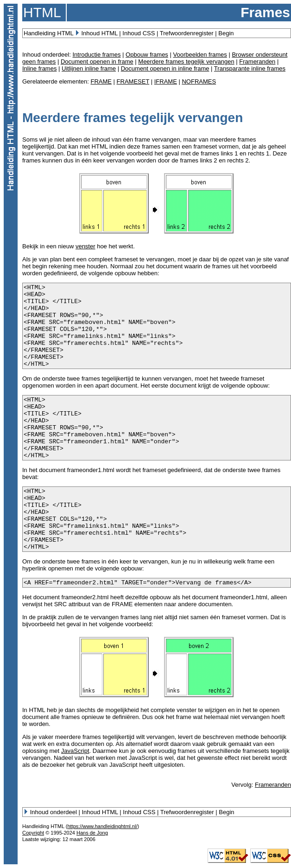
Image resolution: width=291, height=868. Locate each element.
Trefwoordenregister (187, 33)
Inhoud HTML (99, 33)
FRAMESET (133, 81)
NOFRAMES (199, 81)
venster (85, 246)
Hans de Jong (92, 833)
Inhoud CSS (139, 33)
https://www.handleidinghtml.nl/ (102, 826)
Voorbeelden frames (200, 55)
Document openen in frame (97, 62)
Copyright (33, 833)
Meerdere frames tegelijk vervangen (186, 62)
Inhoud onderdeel (54, 812)
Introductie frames (96, 55)
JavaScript (75, 751)
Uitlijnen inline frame (89, 68)
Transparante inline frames (250, 68)
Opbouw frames (147, 55)
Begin (226, 33)
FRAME (101, 81)
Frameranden (257, 62)
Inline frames (39, 68)
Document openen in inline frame (165, 68)
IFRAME (166, 81)
